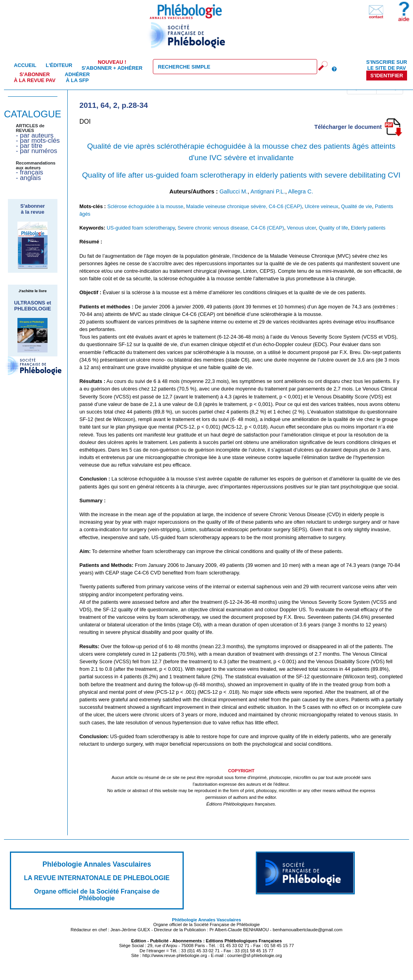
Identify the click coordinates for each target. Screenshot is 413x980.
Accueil (25, 65)
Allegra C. (300, 191)
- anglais (28, 178)
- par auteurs (35, 135)
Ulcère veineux (322, 206)
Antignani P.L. (268, 191)
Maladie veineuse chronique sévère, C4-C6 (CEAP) (244, 206)
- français (29, 172)
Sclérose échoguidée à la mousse (145, 206)
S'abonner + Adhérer (112, 65)
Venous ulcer (302, 228)
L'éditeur (59, 65)
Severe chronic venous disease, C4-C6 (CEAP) (231, 228)
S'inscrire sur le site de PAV (387, 65)
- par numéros (36, 151)
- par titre (29, 146)
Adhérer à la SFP (77, 77)
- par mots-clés (38, 141)
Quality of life (333, 228)
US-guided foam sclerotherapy (141, 228)
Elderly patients (368, 228)
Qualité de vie (356, 206)
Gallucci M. (233, 191)
